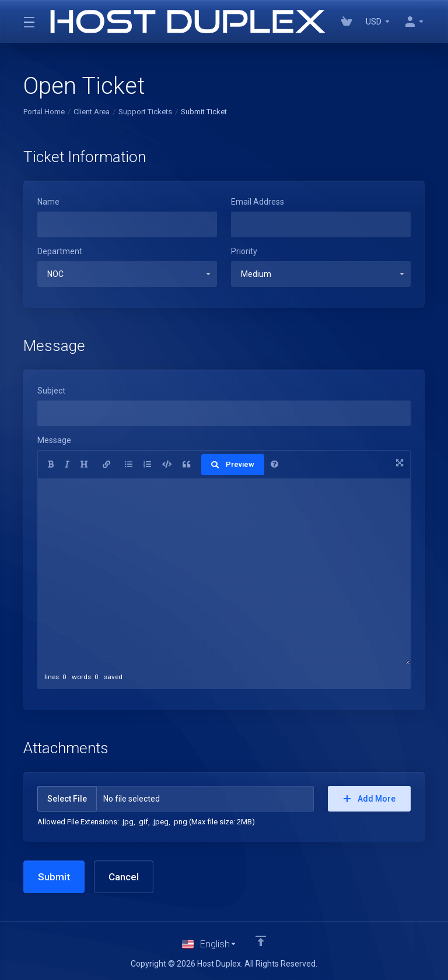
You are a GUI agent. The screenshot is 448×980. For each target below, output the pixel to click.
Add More (370, 799)
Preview (233, 464)
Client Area (92, 112)
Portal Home (44, 112)
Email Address (258, 202)
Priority (244, 251)
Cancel (124, 877)
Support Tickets (145, 112)
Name (48, 202)
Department (60, 251)
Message (54, 440)
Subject (51, 391)
